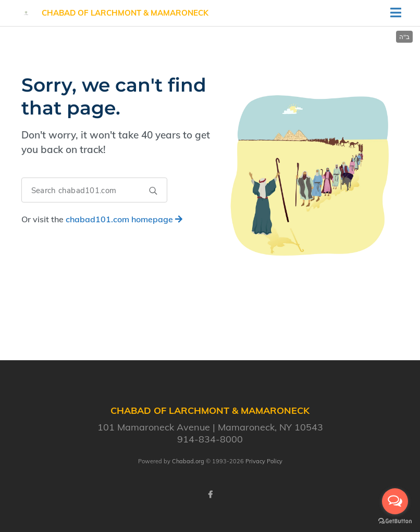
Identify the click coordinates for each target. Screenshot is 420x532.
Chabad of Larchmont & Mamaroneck (125, 13)
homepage (124, 219)
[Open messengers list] (395, 501)
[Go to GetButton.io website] (395, 521)
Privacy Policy (264, 461)
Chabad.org (188, 461)
